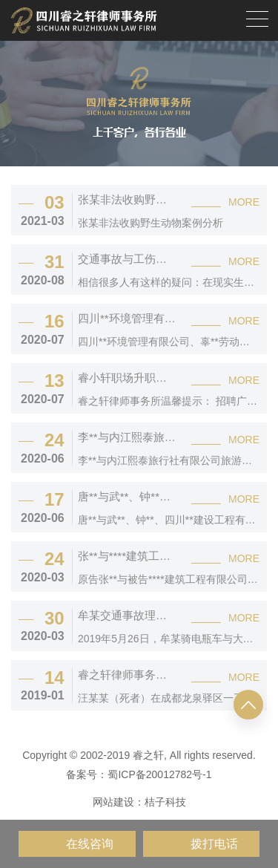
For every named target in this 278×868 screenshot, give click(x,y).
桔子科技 (165, 802)
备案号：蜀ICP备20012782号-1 (139, 774)
